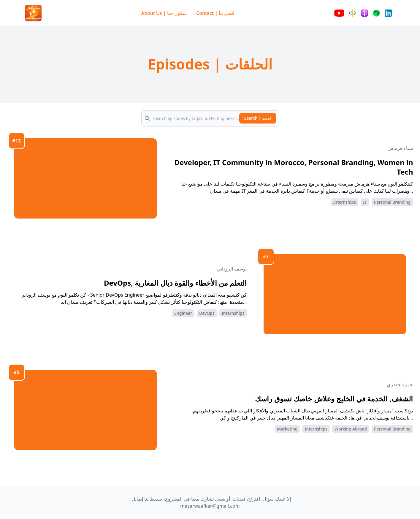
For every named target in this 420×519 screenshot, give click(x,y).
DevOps (207, 313)
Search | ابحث (257, 118)
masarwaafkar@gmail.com (210, 506)
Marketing (287, 429)
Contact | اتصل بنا (215, 13)
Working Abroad (351, 429)
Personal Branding (392, 202)
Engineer (183, 313)
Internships (344, 202)
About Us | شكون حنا (164, 13)
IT (365, 202)
